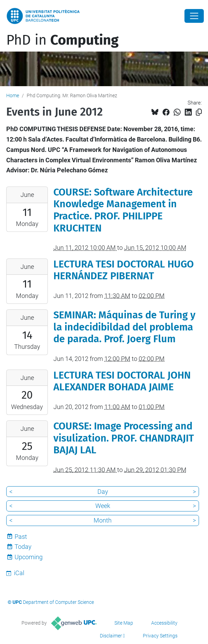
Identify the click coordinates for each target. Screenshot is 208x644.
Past (21, 537)
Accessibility (164, 623)
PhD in (62, 40)
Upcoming (29, 557)
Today (23, 547)
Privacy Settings (160, 636)
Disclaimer (111, 636)
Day (103, 492)
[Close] (194, 16)
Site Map (124, 623)
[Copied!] (199, 112)
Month (103, 520)
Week (103, 506)
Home (13, 96)
